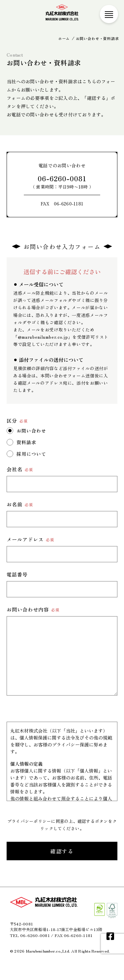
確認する (62, 851)
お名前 (20, 504)
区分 (17, 421)
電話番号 (17, 574)
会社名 (20, 469)
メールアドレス (30, 539)
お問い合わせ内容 (33, 609)
